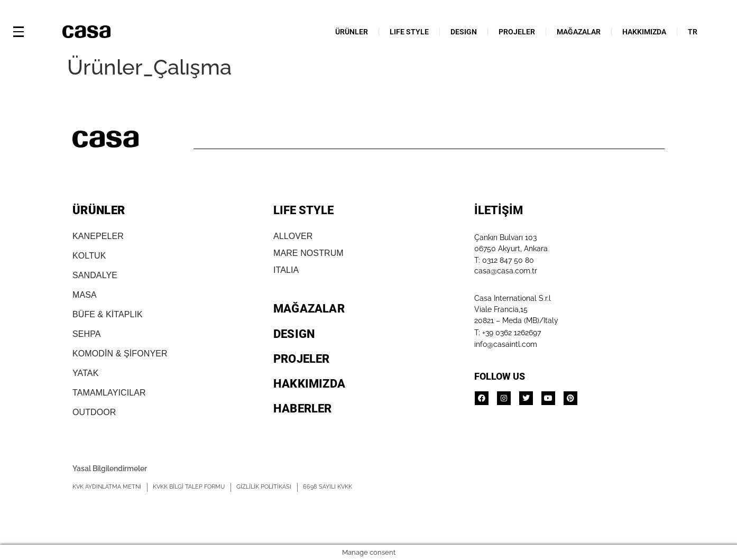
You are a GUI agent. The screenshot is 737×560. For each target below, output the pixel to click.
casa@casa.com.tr (506, 271)
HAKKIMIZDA (644, 32)
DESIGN (464, 32)
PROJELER (517, 32)
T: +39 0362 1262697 (508, 333)
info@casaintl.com (506, 344)
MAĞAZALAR (579, 32)
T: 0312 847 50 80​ (504, 260)
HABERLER (303, 408)
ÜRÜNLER (352, 32)
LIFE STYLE (409, 32)
